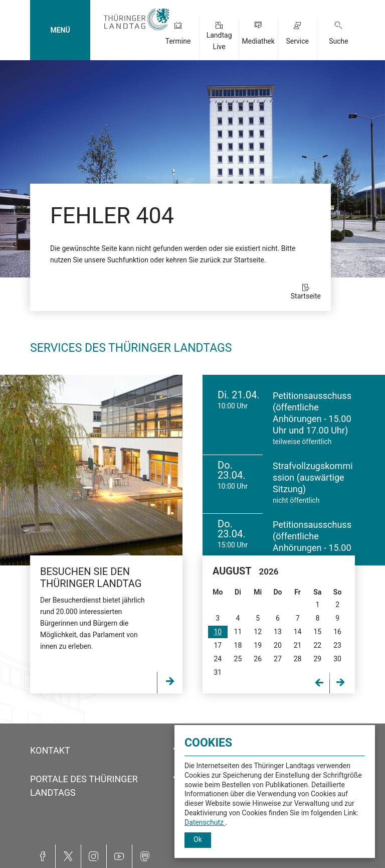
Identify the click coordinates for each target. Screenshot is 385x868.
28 (298, 659)
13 (278, 632)
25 (238, 659)
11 (238, 632)
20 (278, 645)
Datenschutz (205, 822)
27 (278, 659)
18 (238, 645)
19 (258, 645)
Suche (339, 41)
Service (297, 41)
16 (337, 632)
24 (218, 659)
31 (218, 672)
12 (258, 632)
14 (298, 632)
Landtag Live (219, 41)
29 (317, 659)
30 (337, 659)
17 (218, 645)
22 (317, 645)
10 (218, 632)
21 (298, 645)
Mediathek (258, 41)
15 (317, 632)
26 (258, 659)
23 (337, 645)
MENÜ (60, 30)
